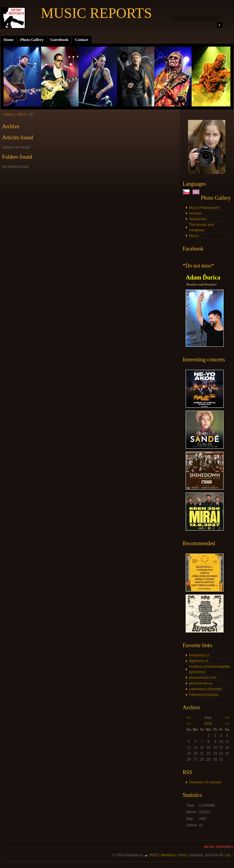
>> (227, 718)
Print (183, 855)
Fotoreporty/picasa (204, 695)
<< (189, 718)
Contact (82, 40)
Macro (194, 236)
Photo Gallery (32, 40)
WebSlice (168, 855)
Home (9, 40)
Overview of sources (205, 782)
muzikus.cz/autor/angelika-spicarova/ (210, 669)
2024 (208, 724)
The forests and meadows (201, 227)
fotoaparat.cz (199, 655)
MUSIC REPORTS (96, 13)
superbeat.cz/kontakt (205, 689)
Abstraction (198, 219)
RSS (154, 855)
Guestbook (59, 40)
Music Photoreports (204, 208)
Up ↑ (229, 855)
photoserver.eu (201, 683)
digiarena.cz (199, 661)
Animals (195, 213)
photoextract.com (203, 678)
